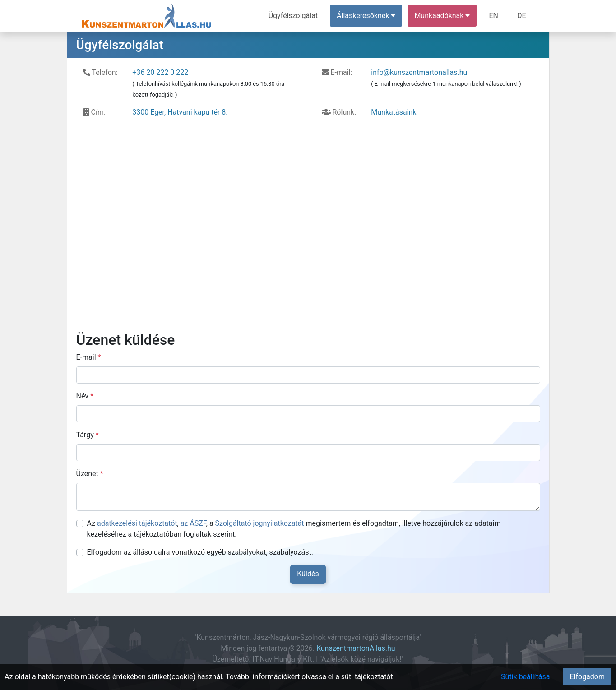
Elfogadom (587, 677)
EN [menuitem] (493, 16)
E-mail (89, 357)
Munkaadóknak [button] (442, 16)
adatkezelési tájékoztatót (137, 523)
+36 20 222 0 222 (160, 72)
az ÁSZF (193, 523)
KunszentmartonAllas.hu (356, 648)
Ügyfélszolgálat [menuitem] (293, 16)
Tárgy (88, 435)
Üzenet (90, 474)
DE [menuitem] (522, 16)
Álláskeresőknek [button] (366, 16)
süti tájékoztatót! (368, 677)
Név (85, 396)
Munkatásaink (394, 112)
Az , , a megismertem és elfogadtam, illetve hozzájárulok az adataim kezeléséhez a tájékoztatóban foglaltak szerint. (294, 529)
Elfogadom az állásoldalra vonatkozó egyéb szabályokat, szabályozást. (200, 552)
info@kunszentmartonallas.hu (419, 72)
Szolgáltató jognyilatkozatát (260, 523)
